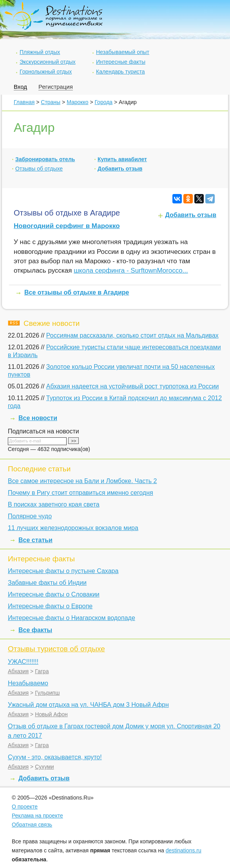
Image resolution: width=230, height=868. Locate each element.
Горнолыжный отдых (46, 72)
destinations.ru (184, 850)
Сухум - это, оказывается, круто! (55, 757)
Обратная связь (32, 825)
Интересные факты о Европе (50, 606)
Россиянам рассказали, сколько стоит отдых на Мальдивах (132, 335)
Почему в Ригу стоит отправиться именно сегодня (81, 493)
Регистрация (56, 87)
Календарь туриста (120, 72)
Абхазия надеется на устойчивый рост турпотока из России (133, 386)
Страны (51, 102)
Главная (24, 102)
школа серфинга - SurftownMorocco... (131, 270)
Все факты (35, 630)
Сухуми (44, 767)
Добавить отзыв (120, 169)
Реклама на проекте (37, 816)
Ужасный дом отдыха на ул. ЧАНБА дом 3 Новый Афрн (88, 705)
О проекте (25, 807)
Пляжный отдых (40, 52)
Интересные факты (121, 62)
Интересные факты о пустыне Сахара (63, 571)
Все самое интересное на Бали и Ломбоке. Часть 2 (82, 481)
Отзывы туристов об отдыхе (56, 649)
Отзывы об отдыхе (39, 169)
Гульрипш (47, 693)
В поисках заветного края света (54, 504)
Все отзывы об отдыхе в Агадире (77, 292)
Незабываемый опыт (123, 52)
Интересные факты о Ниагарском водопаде (72, 618)
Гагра (42, 671)
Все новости (38, 418)
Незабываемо (28, 683)
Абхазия (18, 671)
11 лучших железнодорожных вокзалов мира (73, 528)
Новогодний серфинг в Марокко (67, 226)
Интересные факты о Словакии (54, 594)
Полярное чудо (30, 516)
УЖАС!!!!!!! (23, 662)
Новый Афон (51, 714)
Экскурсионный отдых (48, 62)
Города (103, 102)
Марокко (77, 102)
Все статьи (35, 540)
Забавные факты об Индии (47, 583)
